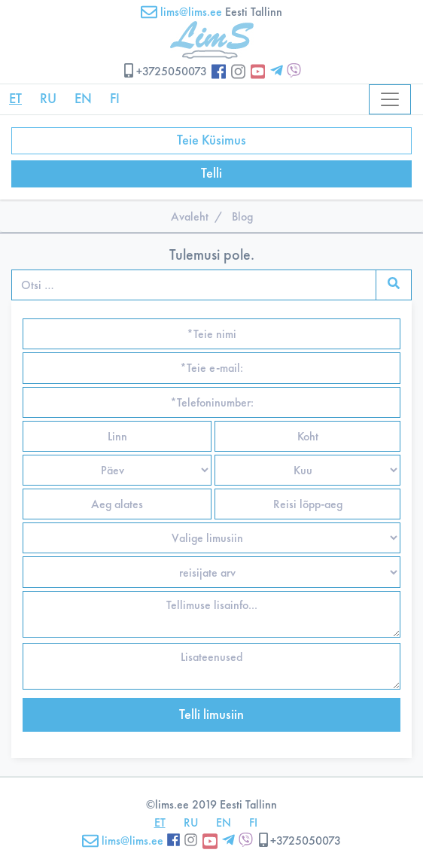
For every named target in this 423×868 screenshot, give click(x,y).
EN (83, 99)
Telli (211, 173)
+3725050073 (164, 71)
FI (115, 99)
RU (48, 99)
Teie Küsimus (211, 140)
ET (15, 99)
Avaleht (190, 216)
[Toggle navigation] (390, 99)
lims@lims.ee (181, 12)
